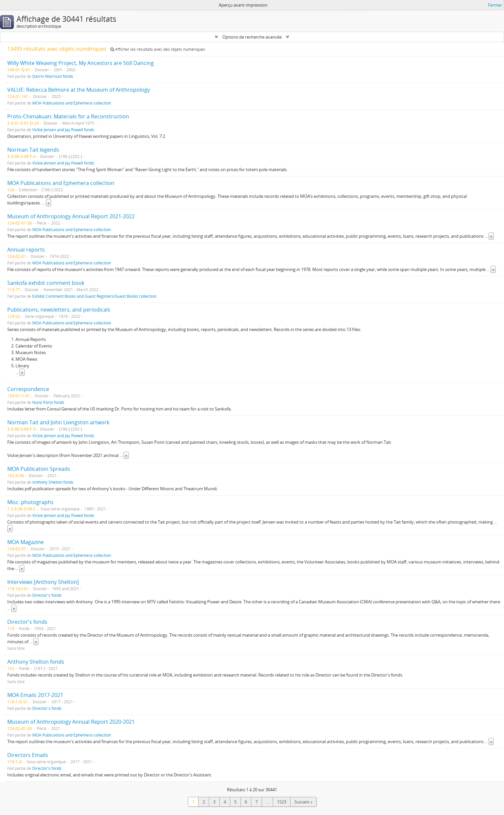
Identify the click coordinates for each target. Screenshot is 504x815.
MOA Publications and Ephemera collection (72, 103)
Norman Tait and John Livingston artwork (58, 422)
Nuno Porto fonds (48, 402)
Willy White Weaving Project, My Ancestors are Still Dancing (81, 63)
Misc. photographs (30, 502)
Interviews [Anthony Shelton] (43, 582)
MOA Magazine (26, 542)
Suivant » (303, 802)
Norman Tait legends (33, 150)
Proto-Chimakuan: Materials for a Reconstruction (68, 116)
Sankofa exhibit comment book (46, 283)
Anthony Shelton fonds (53, 482)
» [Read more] (48, 203)
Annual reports (26, 250)
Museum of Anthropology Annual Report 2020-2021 (71, 722)
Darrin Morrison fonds (53, 76)
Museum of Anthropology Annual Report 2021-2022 (71, 216)
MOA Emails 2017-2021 (35, 695)
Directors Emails (28, 755)
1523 (282, 802)
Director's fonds (47, 595)
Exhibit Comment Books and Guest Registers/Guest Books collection (94, 296)
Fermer (495, 5)
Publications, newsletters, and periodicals (59, 310)
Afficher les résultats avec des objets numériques (158, 49)
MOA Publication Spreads (39, 469)
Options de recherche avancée (252, 37)
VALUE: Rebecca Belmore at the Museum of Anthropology (79, 90)
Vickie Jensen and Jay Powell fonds (63, 130)
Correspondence (28, 389)
